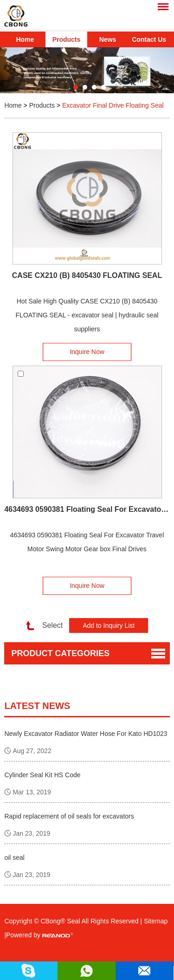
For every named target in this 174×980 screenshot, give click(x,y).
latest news (37, 706)
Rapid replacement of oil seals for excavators (69, 816)
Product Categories (60, 653)
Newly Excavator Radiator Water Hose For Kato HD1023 (86, 734)
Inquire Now (87, 352)
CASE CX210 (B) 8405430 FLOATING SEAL (87, 275)
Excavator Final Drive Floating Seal (113, 105)
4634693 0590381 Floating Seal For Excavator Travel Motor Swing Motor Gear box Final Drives (87, 509)
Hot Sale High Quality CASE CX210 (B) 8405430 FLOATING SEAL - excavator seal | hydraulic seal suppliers (87, 315)
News (108, 39)
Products (67, 39)
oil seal (14, 857)
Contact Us (149, 39)
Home (25, 39)
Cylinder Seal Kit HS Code (42, 775)
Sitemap (156, 921)
